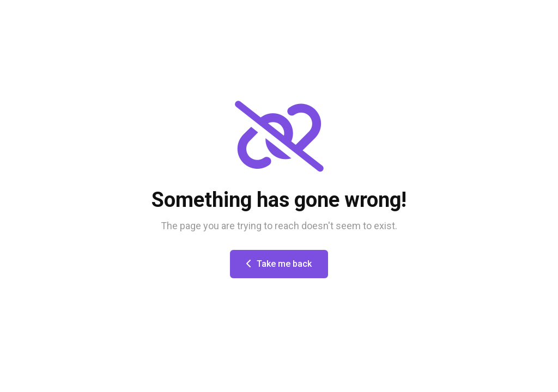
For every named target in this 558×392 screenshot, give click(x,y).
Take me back (279, 264)
